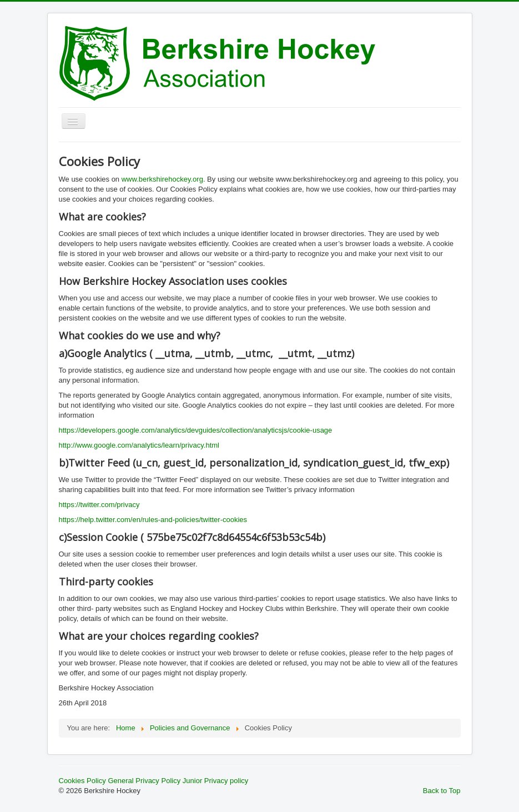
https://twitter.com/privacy (99, 505)
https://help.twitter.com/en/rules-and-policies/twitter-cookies (153, 520)
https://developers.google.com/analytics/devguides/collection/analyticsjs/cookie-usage (196, 430)
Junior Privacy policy (216, 781)
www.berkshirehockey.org (162, 179)
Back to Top (442, 791)
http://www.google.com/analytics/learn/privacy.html (139, 445)
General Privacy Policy (144, 781)
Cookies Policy (82, 781)
